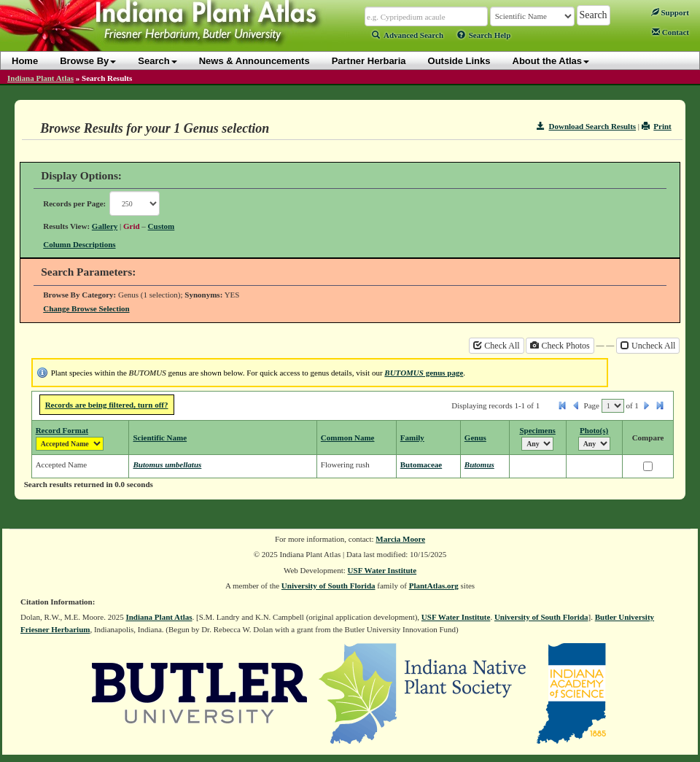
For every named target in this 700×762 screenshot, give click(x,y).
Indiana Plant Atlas (40, 78)
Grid (132, 226)
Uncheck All (648, 346)
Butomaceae (421, 464)
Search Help (484, 35)
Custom (162, 226)
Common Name (348, 438)
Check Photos (560, 346)
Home (25, 61)
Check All (496, 346)
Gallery (105, 226)
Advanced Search (408, 35)
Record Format (62, 430)
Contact (670, 32)
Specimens (537, 430)
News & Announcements (254, 61)
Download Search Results (586, 126)
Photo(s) (594, 430)
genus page (424, 373)
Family (412, 438)
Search (157, 61)
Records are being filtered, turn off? (107, 405)
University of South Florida (328, 586)
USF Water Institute (382, 570)
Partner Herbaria (369, 61)
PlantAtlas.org (434, 586)
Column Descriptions (79, 244)
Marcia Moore (400, 539)
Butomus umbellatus (167, 464)
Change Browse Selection (86, 308)
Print (657, 126)
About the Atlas (551, 61)
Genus (475, 438)
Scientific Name (160, 438)
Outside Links (459, 61)
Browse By (88, 61)
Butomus (479, 464)
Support (670, 12)
